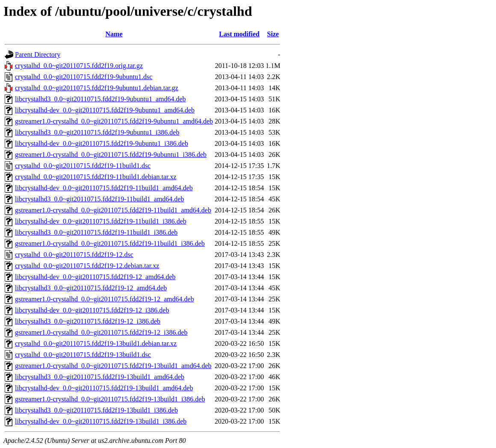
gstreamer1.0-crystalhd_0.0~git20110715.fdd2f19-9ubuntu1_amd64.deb (114, 121)
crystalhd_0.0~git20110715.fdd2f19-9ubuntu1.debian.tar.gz (97, 88)
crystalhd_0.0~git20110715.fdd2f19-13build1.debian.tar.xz (96, 343)
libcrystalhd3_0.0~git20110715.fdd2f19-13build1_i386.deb (96, 410)
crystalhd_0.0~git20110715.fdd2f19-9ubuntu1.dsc (84, 77)
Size (273, 34)
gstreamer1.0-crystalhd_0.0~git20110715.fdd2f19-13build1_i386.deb (110, 399)
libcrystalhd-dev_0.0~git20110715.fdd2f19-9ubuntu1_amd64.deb (105, 110)
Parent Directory (38, 55)
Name (114, 34)
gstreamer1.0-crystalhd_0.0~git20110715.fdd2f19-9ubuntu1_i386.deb (111, 155)
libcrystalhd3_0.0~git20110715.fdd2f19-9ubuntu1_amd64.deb (100, 99)
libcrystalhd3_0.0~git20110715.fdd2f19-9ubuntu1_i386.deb (97, 132)
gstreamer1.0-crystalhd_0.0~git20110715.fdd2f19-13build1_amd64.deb (113, 366)
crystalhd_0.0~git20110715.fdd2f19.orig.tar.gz (79, 66)
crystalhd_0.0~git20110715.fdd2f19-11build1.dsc (83, 166)
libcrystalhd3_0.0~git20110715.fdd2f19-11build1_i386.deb (96, 232)
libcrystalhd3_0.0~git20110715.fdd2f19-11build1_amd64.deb (99, 199)
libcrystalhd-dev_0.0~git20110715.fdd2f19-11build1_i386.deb (101, 221)
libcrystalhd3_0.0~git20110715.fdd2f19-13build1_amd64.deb (100, 377)
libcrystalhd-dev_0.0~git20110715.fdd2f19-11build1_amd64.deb (104, 188)
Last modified (239, 34)
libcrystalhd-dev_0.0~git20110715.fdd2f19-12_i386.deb (92, 310)
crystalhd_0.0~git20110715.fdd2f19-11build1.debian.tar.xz (96, 177)
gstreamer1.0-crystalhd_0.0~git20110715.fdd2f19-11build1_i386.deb (110, 243)
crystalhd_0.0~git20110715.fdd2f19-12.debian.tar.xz (87, 266)
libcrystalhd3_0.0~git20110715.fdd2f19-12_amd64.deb (91, 288)
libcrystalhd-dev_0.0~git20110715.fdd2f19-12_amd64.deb (95, 277)
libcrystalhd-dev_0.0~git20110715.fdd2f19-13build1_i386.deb (101, 421)
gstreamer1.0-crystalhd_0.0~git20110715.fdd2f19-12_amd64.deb (105, 299)
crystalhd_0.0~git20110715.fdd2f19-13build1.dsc (83, 355)
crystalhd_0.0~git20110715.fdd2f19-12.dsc (74, 255)
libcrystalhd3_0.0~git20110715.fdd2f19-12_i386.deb (88, 321)
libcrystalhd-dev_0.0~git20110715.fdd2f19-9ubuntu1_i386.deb (102, 143)
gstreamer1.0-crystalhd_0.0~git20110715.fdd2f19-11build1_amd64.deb (113, 210)
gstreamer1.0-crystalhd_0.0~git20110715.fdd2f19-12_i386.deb (101, 332)
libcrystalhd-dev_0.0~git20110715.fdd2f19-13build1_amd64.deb (104, 388)
